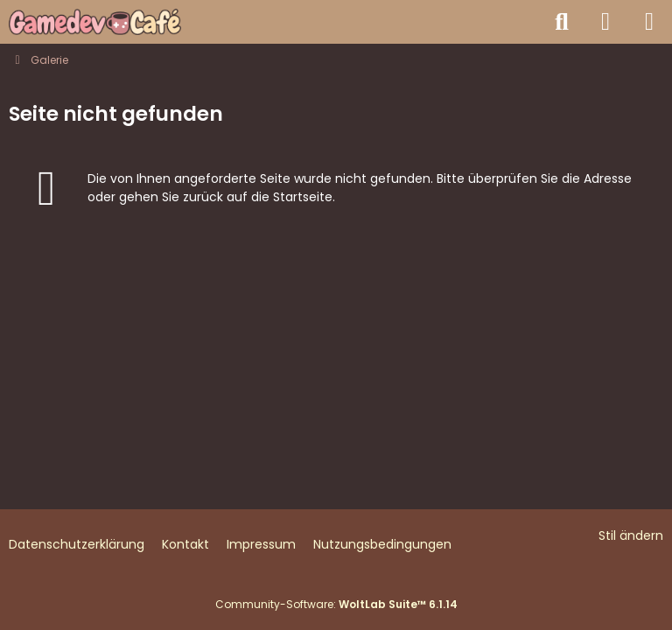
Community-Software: (336, 604)
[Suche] (562, 22)
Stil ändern (631, 535)
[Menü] (649, 22)
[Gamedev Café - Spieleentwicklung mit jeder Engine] (95, 22)
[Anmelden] (605, 22)
